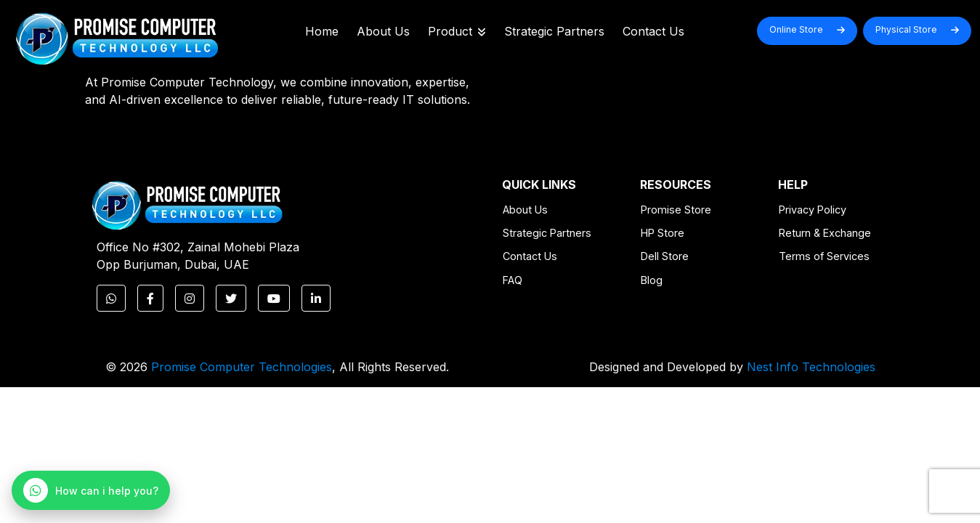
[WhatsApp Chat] (91, 490)
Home (322, 31)
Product (457, 31)
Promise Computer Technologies (242, 367)
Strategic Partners (554, 31)
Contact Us (653, 31)
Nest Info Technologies (811, 367)
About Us (383, 31)
